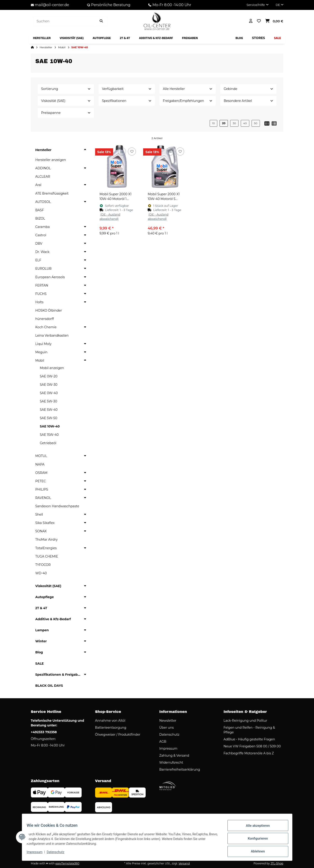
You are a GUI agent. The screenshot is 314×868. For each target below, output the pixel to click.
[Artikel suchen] (101, 21)
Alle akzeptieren (255, 829)
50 (256, 123)
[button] (258, 5)
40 (245, 123)
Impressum (37, 854)
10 (213, 123)
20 (224, 123)
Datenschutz (58, 854)
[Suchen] (64, 21)
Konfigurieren (255, 840)
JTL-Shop (277, 863)
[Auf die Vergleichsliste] (122, 152)
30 (234, 123)
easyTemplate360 (67, 863)
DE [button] (280, 5)
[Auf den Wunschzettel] (132, 152)
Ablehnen (255, 852)
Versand (184, 863)
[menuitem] (42, 38)
